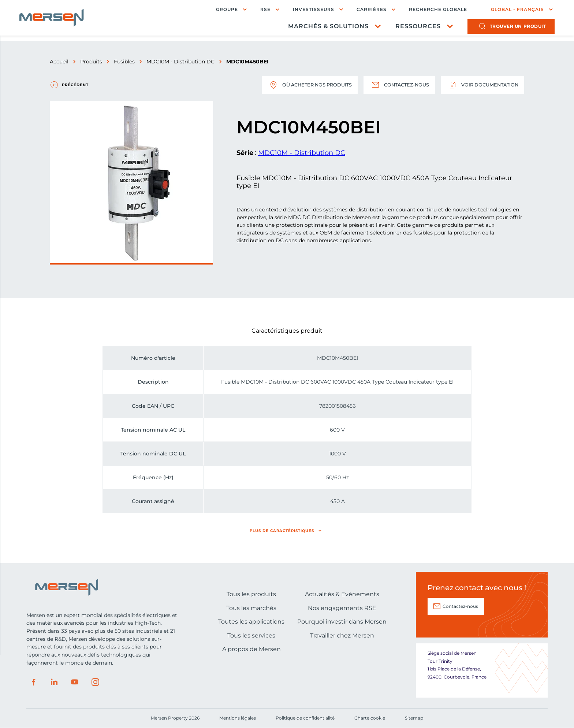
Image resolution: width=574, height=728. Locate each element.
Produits (91, 62)
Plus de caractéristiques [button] (282, 531)
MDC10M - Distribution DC (180, 62)
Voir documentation (480, 85)
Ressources (411, 28)
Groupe (220, 10)
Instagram (95, 682)
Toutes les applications (251, 622)
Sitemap (414, 718)
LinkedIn (54, 682)
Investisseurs (307, 10)
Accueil (59, 62)
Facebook (34, 682)
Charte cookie (370, 718)
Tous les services (251, 635)
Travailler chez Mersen (342, 635)
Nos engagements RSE (342, 608)
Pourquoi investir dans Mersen (342, 622)
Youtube (75, 682)
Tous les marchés (251, 608)
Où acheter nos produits (296, 85)
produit (511, 28)
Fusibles (124, 62)
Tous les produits (251, 594)
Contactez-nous (392, 85)
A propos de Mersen (251, 649)
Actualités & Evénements (342, 594)
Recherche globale (431, 10)
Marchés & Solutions (321, 28)
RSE (258, 10)
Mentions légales (238, 718)
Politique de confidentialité (305, 718)
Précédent (75, 85)
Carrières (365, 10)
